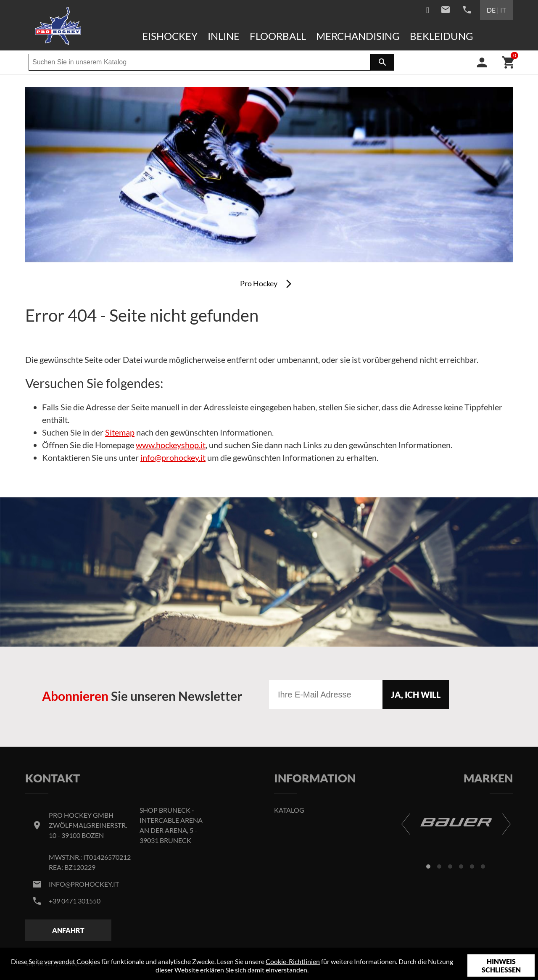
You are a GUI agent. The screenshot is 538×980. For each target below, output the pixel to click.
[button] (428, 866)
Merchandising (358, 36)
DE (491, 10)
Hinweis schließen (501, 965)
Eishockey (170, 36)
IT (503, 10)
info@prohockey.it (173, 457)
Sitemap (120, 432)
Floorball (278, 36)
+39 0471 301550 (75, 901)
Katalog (289, 810)
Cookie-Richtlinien (293, 961)
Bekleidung (442, 36)
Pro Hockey (259, 283)
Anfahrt (68, 930)
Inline (224, 36)
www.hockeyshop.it (171, 445)
